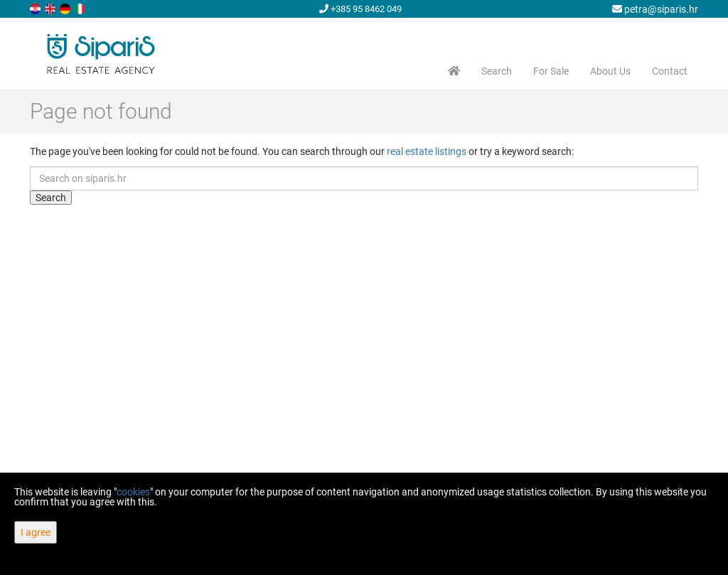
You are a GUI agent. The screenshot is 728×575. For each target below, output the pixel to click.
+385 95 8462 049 (360, 9)
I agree (36, 532)
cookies (133, 492)
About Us (610, 71)
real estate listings (427, 151)
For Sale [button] (551, 71)
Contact (670, 71)
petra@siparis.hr (655, 9)
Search (497, 71)
